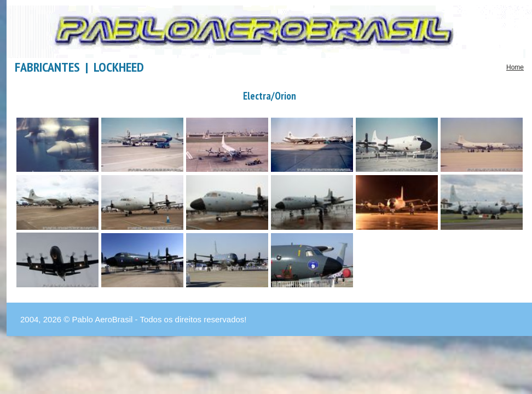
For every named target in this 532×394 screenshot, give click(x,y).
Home (515, 67)
